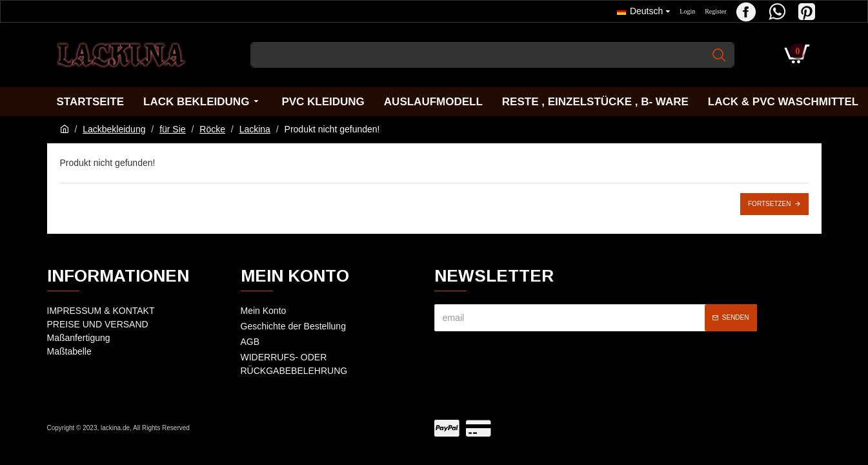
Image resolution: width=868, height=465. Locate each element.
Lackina (255, 129)
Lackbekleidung (114, 129)
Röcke (212, 129)
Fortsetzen (769, 204)
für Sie (172, 129)
